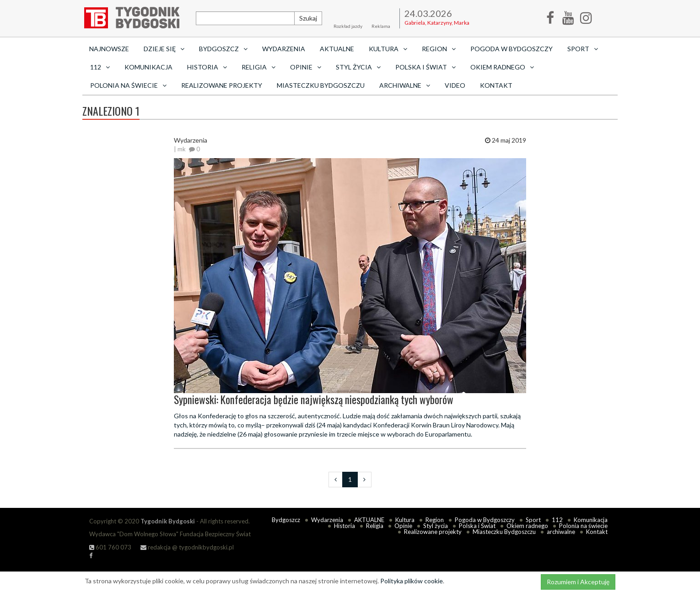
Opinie (403, 526)
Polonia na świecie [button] (128, 85)
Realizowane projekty (222, 85)
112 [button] (100, 67)
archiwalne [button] (405, 85)
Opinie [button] (306, 67)
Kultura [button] (388, 49)
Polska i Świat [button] (425, 67)
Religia (375, 526)
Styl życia (436, 526)
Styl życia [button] (358, 67)
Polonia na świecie (583, 526)
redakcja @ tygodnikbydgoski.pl (187, 547)
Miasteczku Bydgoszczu (321, 85)
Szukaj (308, 18)
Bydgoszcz (286, 520)
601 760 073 (110, 547)
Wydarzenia (284, 49)
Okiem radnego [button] (502, 67)
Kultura (405, 520)
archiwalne (561, 532)
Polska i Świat (477, 526)
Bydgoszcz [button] (223, 49)
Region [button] (439, 49)
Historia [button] (207, 67)
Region (435, 520)
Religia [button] (258, 67)
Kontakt (496, 85)
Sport (533, 520)
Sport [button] (583, 49)
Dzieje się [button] (164, 49)
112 (557, 520)
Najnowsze (109, 49)
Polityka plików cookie (412, 581)
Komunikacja (148, 67)
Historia (345, 526)
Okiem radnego (527, 526)
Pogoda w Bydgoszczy (512, 49)
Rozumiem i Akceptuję (578, 582)
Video (455, 85)
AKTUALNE (337, 49)
